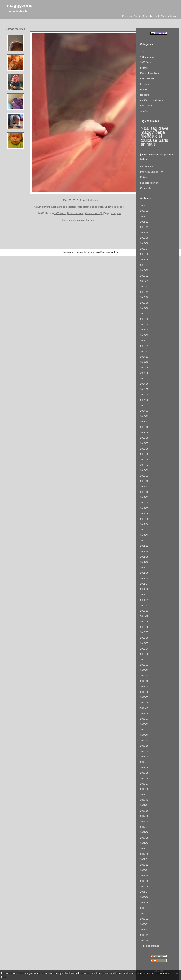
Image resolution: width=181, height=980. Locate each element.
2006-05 (144, 903)
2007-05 (144, 838)
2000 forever (60, 213)
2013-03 (144, 465)
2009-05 (144, 708)
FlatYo (143, 177)
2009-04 (144, 713)
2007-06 (144, 832)
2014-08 (144, 373)
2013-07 (144, 443)
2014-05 (144, 389)
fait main (144, 84)
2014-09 (144, 368)
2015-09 (144, 303)
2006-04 (144, 908)
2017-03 (144, 206)
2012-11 (144, 486)
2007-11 (144, 805)
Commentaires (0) (94, 213)
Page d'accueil (151, 16)
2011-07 (144, 568)
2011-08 (144, 562)
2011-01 (144, 600)
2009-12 (144, 670)
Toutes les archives (150, 946)
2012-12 (144, 481)
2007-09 (144, 816)
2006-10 (144, 876)
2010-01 (144, 665)
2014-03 (144, 400)
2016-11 (144, 227)
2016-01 (144, 281)
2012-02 (144, 535)
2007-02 (144, 854)
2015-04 (144, 330)
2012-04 (144, 524)
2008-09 (144, 751)
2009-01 (144, 730)
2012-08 (144, 503)
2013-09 (144, 433)
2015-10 (144, 297)
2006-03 (144, 913)
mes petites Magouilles (152, 172)
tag (154, 128)
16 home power (148, 57)
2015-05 (144, 324)
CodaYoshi (145, 188)
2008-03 (144, 784)
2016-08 (144, 243)
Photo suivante (169, 16)
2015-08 (144, 308)
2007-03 (144, 848)
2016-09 (144, 238)
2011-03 (144, 589)
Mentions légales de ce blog (105, 252)
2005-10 (144, 940)
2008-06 (144, 768)
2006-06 (144, 897)
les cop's (144, 95)
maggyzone (20, 5)
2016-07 (144, 249)
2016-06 (144, 254)
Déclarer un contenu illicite (76, 252)
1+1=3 (143, 52)
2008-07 (144, 762)
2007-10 (144, 811)
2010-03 (144, 654)
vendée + (145, 111)
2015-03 (144, 335)
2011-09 (144, 557)
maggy (147, 132)
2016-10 (144, 233)
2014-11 (144, 357)
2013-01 (144, 476)
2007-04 (144, 843)
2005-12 (144, 930)
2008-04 (144, 778)
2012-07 (144, 508)
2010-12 (144, 605)
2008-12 (144, 735)
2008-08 (144, 757)
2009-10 (144, 681)
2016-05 (144, 260)
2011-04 (144, 584)
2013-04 (144, 459)
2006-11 (144, 870)
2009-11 (144, 676)
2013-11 (144, 422)
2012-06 (144, 513)
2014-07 (144, 378)
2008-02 (144, 789)
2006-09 (144, 881)
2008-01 (144, 795)
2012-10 (144, 492)
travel (164, 128)
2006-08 (144, 886)
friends (147, 136)
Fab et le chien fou (149, 183)
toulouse (149, 140)
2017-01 (144, 216)
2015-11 (144, 292)
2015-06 (144, 319)
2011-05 (144, 578)
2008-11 (144, 740)
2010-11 (144, 611)
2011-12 (144, 546)
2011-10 (144, 551)
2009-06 (144, 703)
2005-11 (144, 935)
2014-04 (144, 395)
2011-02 (144, 595)
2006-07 (144, 892)
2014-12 (144, 351)
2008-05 (144, 773)
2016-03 (144, 270)
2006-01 (144, 924)
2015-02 (144, 341)
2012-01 (144, 541)
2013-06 (144, 449)
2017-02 (144, 211)
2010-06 (144, 638)
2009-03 (144, 719)
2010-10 (144, 616)
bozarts (144, 68)
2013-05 (144, 454)
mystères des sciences (151, 100)
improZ (144, 89)
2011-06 (144, 573)
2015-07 (144, 313)
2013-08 (144, 438)
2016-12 (144, 222)
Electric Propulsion (149, 73)
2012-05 (144, 519)
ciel (159, 136)
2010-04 (144, 649)
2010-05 (144, 643)
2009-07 (144, 697)
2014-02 (144, 405)
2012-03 (144, 530)
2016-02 (144, 276)
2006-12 (144, 865)
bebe (113, 213)
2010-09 (144, 622)
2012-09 (144, 497)
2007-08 (144, 822)
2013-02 (144, 470)
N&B (145, 128)
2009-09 (144, 686)
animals (148, 144)
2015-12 (144, 286)
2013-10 (144, 427)
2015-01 (144, 346)
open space (146, 106)
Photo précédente (132, 16)
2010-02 (144, 659)
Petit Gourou (146, 166)
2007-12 (144, 800)
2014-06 (144, 384)
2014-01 (144, 411)
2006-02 (144, 919)
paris (163, 140)
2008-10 (144, 746)
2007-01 (144, 859)
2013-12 (144, 416)
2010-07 (144, 632)
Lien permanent (76, 213)
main (119, 213)
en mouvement (148, 78)
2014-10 (144, 362)
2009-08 (144, 692)
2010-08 (144, 627)
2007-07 (144, 827)
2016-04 (144, 265)
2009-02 (144, 724)
